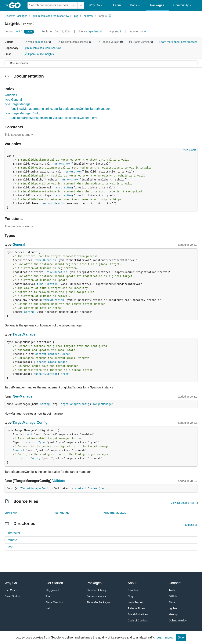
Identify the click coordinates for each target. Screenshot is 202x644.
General (19, 245)
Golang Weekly (178, 620)
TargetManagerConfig (74, 404)
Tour (48, 596)
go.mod (39, 42)
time (38, 260)
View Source (190, 150)
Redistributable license (74, 42)
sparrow (88, 16)
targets (103, 16)
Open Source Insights (39, 54)
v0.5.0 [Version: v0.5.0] (14, 31)
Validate (59, 481)
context (41, 354)
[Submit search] (81, 5)
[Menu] (101, 63)
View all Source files (183, 503)
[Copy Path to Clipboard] (110, 16)
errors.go (11, 513)
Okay (181, 637)
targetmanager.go (114, 513)
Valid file (38, 42)
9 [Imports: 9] (116, 31)
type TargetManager (18, 104)
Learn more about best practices (178, 42)
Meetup (173, 614)
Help (48, 608)
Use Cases (11, 590)
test (10, 547)
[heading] (16, 5)
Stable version (141, 42)
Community (183, 5)
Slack (172, 602)
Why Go (96, 5)
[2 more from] (5, 540)
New (68, 164)
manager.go (62, 513)
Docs (136, 5)
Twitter (173, 590)
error (66, 354)
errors (59, 164)
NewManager (23, 396)
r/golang (173, 608)
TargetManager (25, 334)
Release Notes (136, 608)
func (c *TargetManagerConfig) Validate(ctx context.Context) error (55, 118)
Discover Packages (16, 16)
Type (42, 442)
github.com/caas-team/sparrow (51, 16)
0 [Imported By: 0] (137, 31)
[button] (26, 42)
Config (35, 458)
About (132, 583)
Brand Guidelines (138, 614)
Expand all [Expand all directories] (191, 525)
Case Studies (12, 596)
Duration (50, 260)
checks (42, 362)
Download (134, 590)
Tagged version (110, 42)
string (29, 312)
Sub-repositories (96, 596)
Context (54, 354)
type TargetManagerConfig (22, 113)
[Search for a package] (53, 5)
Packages (157, 5)
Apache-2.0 (95, 31)
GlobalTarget (58, 362)
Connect (175, 583)
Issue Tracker (136, 602)
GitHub (173, 596)
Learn (117, 5)
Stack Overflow (55, 602)
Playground (52, 590)
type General (13, 100)
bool (29, 435)
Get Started (54, 583)
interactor (29, 442)
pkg (76, 16)
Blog (130, 596)
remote (12, 540)
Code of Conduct (138, 620)
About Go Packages (98, 602)
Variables (11, 95)
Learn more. (165, 637)
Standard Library (96, 590)
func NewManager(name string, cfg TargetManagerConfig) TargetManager (60, 109)
